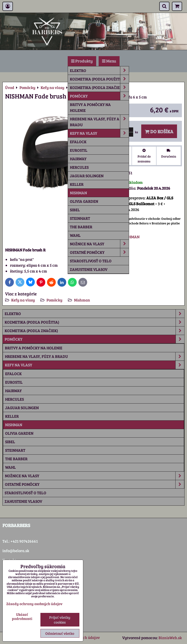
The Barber (81, 227)
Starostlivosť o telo (91, 261)
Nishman (78, 193)
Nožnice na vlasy (99, 244)
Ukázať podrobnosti (22, 616)
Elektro (99, 71)
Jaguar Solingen (87, 176)
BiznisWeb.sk (170, 638)
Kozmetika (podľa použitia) (99, 79)
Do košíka (159, 131)
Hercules (79, 167)
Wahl (75, 235)
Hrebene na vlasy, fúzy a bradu (99, 122)
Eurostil (79, 150)
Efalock (78, 142)
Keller (77, 184)
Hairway (78, 159)
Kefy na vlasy (99, 133)
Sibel (75, 210)
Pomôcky (99, 96)
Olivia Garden (84, 201)
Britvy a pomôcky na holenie (90, 107)
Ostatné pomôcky (99, 252)
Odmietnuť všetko (60, 633)
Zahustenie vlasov (89, 269)
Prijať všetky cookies (60, 620)
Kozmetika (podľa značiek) (99, 88)
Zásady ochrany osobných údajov (34, 604)
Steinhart (80, 218)
